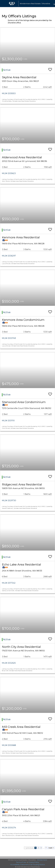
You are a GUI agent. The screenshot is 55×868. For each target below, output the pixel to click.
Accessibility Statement (19, 864)
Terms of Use (21, 862)
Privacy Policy (34, 862)
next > (51, 848)
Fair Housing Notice (37, 864)
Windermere (42, 860)
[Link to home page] (12, 4)
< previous (29, 848)
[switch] (50, 68)
